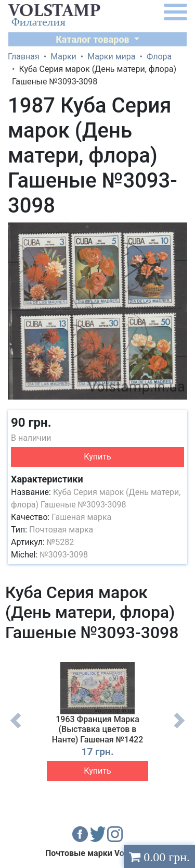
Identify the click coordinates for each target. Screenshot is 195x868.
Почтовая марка (61, 530)
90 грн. (31, 423)
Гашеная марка (81, 517)
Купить (97, 457)
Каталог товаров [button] (94, 39)
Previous (16, 728)
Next (179, 728)
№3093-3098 (64, 555)
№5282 (60, 542)
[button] (178, 232)
